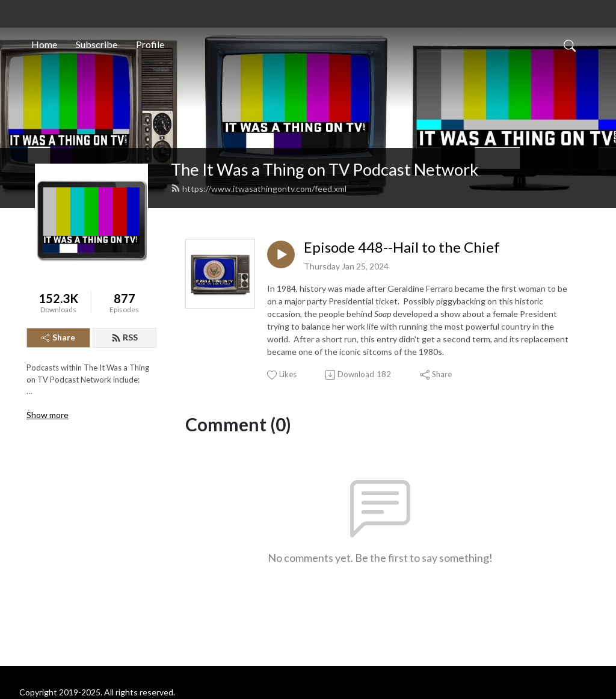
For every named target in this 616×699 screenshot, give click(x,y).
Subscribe (97, 44)
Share (58, 337)
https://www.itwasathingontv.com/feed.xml (259, 189)
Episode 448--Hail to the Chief (402, 247)
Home (44, 44)
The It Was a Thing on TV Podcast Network (325, 169)
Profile (150, 44)
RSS (125, 337)
